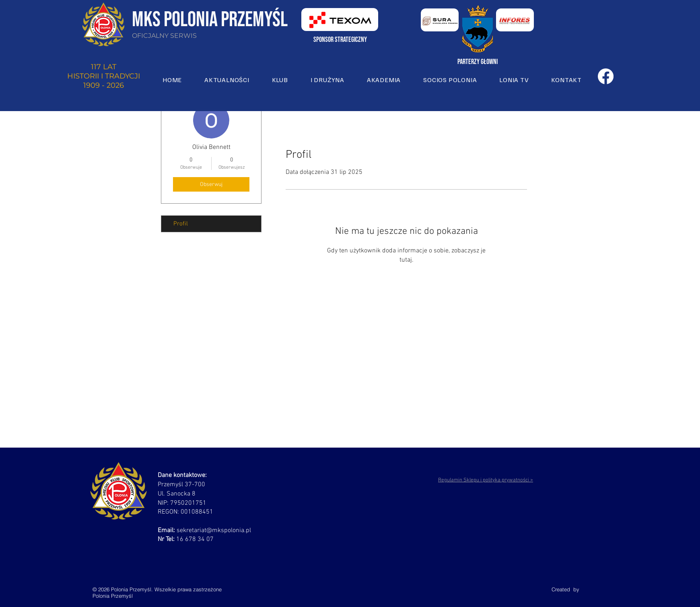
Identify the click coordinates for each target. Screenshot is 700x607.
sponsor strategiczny (340, 40)
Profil (181, 224)
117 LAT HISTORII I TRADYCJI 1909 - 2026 (104, 76)
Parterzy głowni (478, 62)
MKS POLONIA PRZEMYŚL (210, 20)
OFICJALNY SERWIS (164, 36)
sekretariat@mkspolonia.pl (214, 531)
